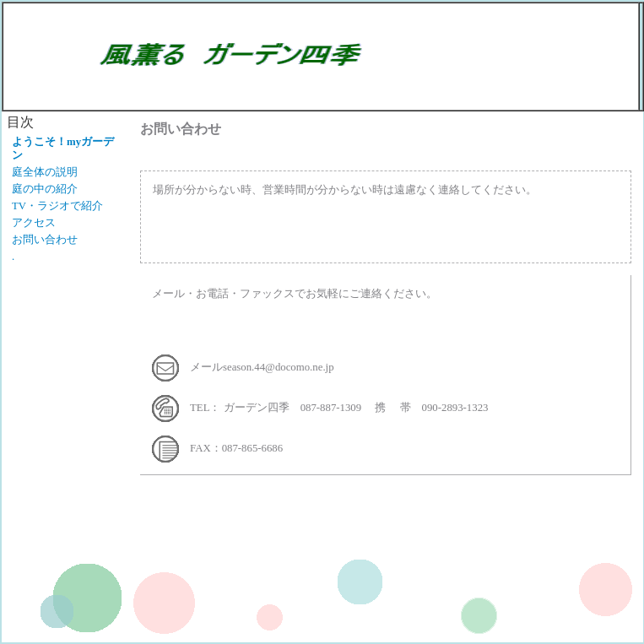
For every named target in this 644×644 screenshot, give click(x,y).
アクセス (34, 223)
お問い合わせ (45, 240)
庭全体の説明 (45, 172)
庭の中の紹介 (45, 189)
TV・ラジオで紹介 (57, 206)
